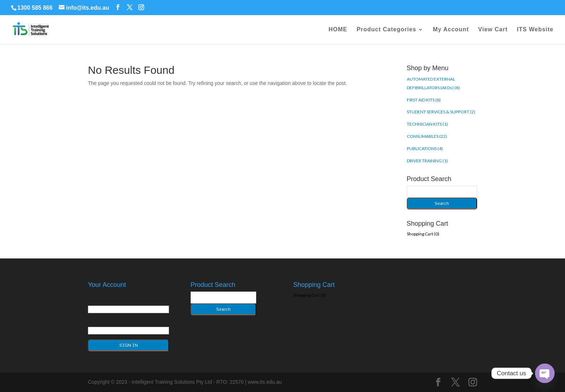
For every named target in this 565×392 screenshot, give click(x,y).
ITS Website (535, 30)
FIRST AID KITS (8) (424, 100)
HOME (338, 30)
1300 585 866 (35, 8)
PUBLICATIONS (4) (425, 148)
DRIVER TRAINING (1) (427, 161)
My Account (451, 30)
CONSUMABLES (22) (427, 136)
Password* (101, 321)
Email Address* (106, 299)
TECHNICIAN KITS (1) (427, 124)
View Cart (493, 30)
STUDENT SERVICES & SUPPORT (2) (441, 112)
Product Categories (387, 30)
